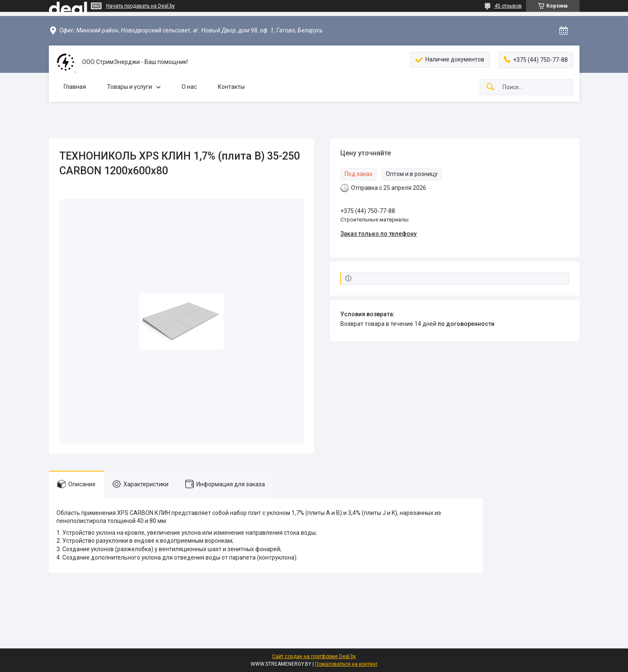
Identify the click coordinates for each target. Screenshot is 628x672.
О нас (189, 87)
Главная (75, 87)
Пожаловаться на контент (346, 664)
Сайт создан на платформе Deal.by (314, 656)
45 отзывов (508, 6)
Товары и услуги (130, 87)
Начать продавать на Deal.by (140, 6)
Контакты (231, 87)
